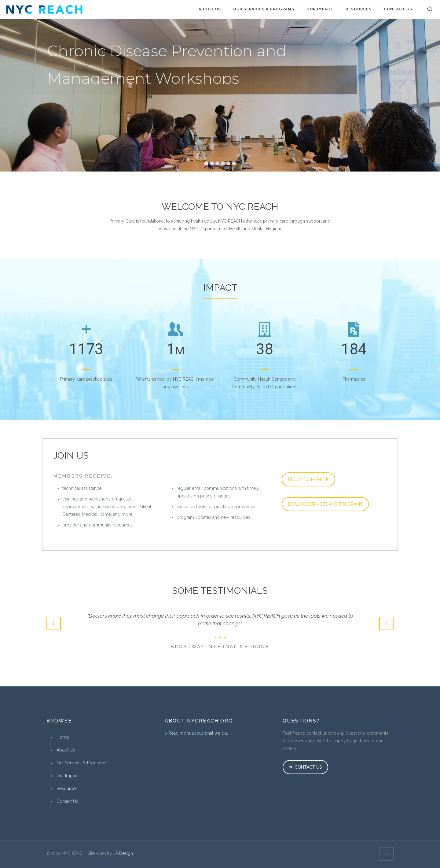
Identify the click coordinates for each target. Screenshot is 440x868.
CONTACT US (304, 767)
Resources (67, 789)
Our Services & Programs (81, 763)
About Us (66, 750)
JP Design (123, 853)
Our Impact (68, 776)
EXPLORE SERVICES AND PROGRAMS (325, 504)
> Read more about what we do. (196, 733)
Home (63, 737)
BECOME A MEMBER (308, 479)
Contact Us (67, 801)
